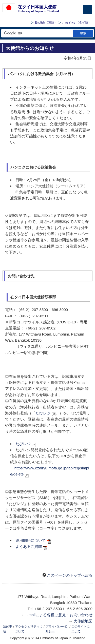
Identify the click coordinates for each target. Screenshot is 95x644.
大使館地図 (83, 621)
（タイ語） (77, 23)
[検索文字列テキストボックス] (37, 33)
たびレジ (43, 413)
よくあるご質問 (29, 546)
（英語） (46, 23)
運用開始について (31, 540)
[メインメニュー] (87, 10)
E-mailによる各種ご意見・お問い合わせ (59, 615)
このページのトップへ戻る (70, 575)
